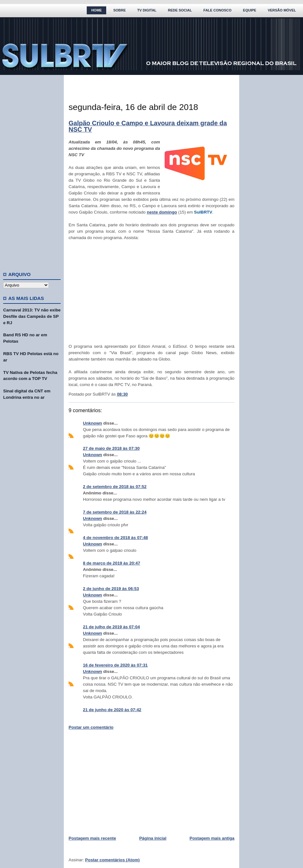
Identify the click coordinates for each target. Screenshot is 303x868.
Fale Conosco (218, 10)
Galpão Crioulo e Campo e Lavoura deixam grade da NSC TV (148, 126)
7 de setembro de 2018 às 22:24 (115, 512)
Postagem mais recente (92, 838)
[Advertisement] (32, 171)
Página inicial (153, 838)
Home (96, 10)
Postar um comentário (91, 727)
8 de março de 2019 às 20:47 (111, 563)
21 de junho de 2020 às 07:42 (112, 710)
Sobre (119, 10)
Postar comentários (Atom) (112, 860)
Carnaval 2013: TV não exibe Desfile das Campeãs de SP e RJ (32, 316)
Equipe (250, 10)
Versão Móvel (282, 10)
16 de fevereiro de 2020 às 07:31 (115, 665)
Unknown (92, 423)
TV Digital (147, 10)
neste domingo (162, 212)
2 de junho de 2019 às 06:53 (111, 589)
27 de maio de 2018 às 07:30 (111, 448)
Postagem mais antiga (212, 838)
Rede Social (180, 10)
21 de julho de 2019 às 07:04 (111, 627)
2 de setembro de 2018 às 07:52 (115, 487)
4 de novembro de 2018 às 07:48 (115, 538)
